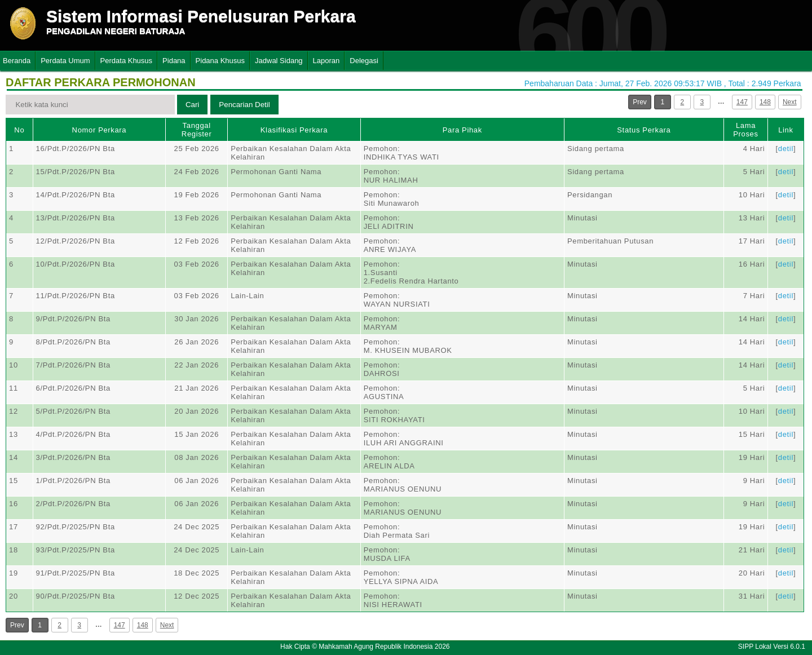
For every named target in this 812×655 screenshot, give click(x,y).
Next (790, 102)
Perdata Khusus (127, 61)
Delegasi (364, 61)
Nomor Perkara (100, 130)
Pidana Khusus (220, 61)
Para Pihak (462, 130)
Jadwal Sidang (279, 61)
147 (742, 102)
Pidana (174, 61)
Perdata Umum (65, 61)
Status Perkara (644, 130)
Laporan (326, 61)
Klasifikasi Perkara (294, 130)
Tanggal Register (197, 130)
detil (786, 149)
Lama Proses (745, 130)
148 (765, 102)
